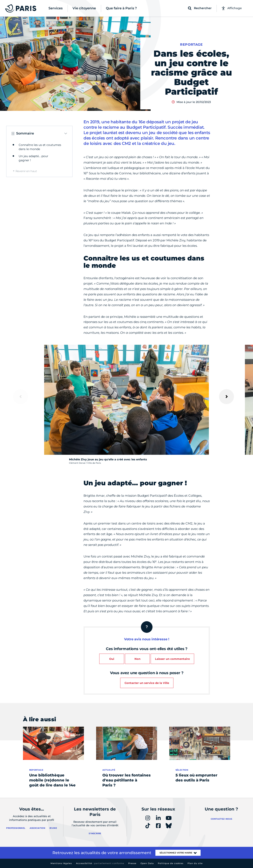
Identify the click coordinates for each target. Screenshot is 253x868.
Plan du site (195, 863)
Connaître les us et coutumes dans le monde (40, 147)
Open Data (147, 863)
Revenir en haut (26, 171)
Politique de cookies (171, 863)
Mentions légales (61, 863)
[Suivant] (226, 397)
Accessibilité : (100, 863)
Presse (132, 863)
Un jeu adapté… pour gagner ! (33, 158)
